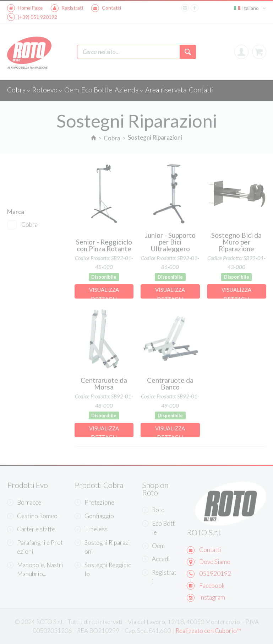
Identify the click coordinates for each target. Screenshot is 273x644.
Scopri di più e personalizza (96, 576)
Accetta (195, 592)
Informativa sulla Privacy (105, 553)
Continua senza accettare (91, 457)
